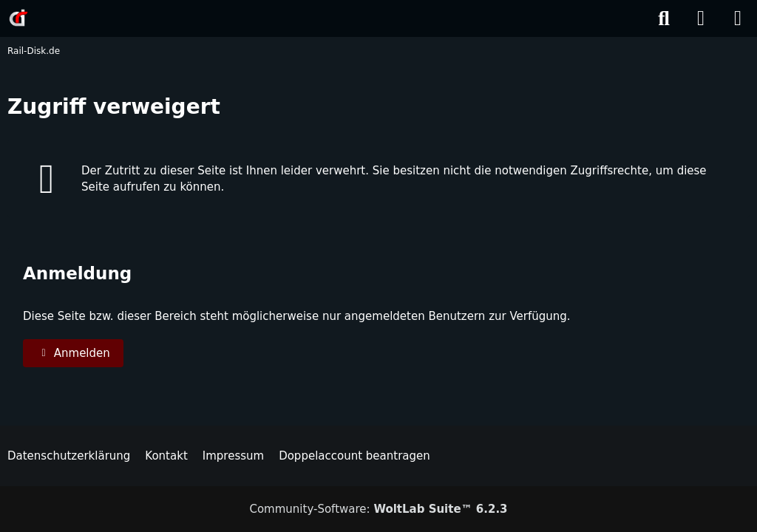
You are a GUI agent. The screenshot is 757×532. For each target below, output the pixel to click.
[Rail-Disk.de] (18, 18)
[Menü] (738, 18)
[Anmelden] (701, 18)
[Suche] (664, 18)
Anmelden (73, 353)
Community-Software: (378, 509)
